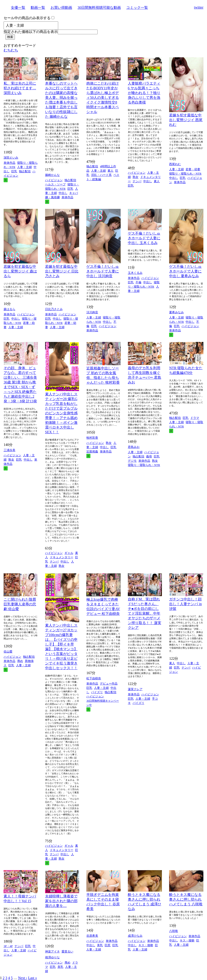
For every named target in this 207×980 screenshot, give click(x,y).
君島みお (134, 447)
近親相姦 (92, 451)
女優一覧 (18, 8)
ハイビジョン (54, 180)
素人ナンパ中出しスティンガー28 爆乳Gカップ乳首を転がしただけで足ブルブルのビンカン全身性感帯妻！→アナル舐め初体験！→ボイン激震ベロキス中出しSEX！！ (61, 413)
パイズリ (97, 692)
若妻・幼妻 (193, 169)
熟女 (136, 177)
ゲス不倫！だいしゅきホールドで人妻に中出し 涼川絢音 (103, 271)
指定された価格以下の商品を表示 (31, 32)
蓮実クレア (135, 689)
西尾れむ (175, 164)
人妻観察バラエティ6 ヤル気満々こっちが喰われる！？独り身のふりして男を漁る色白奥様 (144, 93)
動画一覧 (38, 8)
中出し (63, 193)
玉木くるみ (135, 273)
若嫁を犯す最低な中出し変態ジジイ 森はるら (20, 271)
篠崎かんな (52, 175)
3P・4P (8, 946)
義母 (149, 456)
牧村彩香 (92, 438)
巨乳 (14, 171)
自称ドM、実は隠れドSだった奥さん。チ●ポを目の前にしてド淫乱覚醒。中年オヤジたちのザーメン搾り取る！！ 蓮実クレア (145, 613)
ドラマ (195, 418)
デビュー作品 (109, 684)
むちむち (11, 50)
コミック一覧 (137, 8)
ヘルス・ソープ (55, 184)
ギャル (69, 553)
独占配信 (25, 171)
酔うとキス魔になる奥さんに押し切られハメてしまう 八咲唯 (186, 899)
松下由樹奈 (94, 678)
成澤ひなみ (135, 936)
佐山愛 (8, 651)
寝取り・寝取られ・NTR (185, 174)
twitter (199, 7)
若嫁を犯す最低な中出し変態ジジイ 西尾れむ (186, 120)
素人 (110, 171)
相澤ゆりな (52, 957)
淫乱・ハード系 (101, 175)
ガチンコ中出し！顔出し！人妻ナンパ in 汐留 (185, 604)
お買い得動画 (61, 8)
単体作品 (9, 163)
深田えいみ (11, 158)
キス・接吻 (146, 945)
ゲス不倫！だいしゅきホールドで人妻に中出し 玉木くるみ (144, 238)
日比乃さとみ (54, 309)
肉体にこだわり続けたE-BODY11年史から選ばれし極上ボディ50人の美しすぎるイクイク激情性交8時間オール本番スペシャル (103, 98)
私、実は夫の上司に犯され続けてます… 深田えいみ (20, 88)
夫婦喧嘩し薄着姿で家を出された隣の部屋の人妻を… (61, 901)
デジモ (132, 461)
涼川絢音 (92, 312)
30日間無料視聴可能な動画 (99, 8)
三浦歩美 (9, 450)
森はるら (9, 309)
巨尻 (108, 945)
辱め (20, 661)
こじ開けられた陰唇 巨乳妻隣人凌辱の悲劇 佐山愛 (20, 604)
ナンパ (137, 181)
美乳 (60, 967)
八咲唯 (174, 931)
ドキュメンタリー (62, 557)
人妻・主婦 (24, 167)
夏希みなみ (176, 312)
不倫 (138, 282)
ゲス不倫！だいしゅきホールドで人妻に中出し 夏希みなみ (185, 271)
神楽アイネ (52, 951)
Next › (23, 978)
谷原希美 (92, 936)
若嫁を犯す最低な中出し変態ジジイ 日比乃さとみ (62, 271)
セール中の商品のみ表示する (27, 18)
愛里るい (67, 951)
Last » (32, 978)
